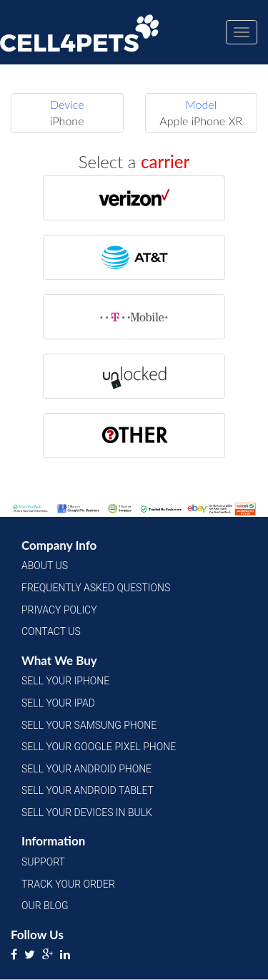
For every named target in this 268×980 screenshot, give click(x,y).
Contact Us (51, 631)
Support (43, 862)
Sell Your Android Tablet (88, 790)
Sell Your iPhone (65, 681)
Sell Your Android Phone (86, 769)
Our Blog (45, 906)
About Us (45, 566)
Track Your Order (68, 884)
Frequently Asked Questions (96, 588)
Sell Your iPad (58, 703)
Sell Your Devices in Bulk (87, 812)
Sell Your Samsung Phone (89, 725)
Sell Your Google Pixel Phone (99, 747)
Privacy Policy (59, 610)
